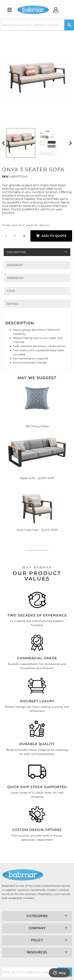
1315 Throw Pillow (37, 426)
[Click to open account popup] (56, 10)
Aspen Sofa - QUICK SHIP (37, 478)
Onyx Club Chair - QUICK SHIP (37, 530)
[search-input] (32, 25)
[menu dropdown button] (10, 10)
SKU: (5, 176)
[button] (37, 25)
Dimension (15, 278)
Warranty (15, 265)
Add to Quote (54, 236)
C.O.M (11, 291)
